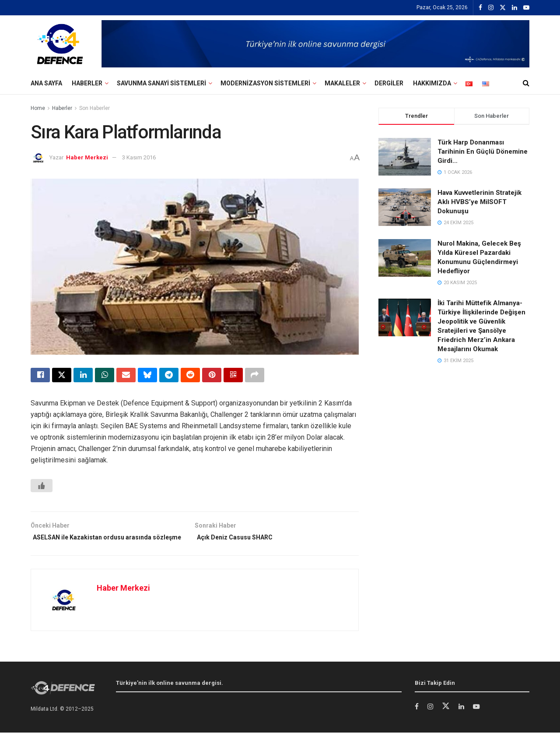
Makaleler (342, 83)
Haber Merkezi (87, 157)
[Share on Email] (126, 376)
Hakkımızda (432, 83)
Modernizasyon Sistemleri (265, 83)
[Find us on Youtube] (479, 721)
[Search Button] (526, 83)
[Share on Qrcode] (233, 376)
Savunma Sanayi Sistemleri (161, 83)
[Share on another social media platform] (255, 376)
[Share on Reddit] (190, 376)
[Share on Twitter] (62, 376)
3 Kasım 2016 (139, 157)
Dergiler (389, 83)
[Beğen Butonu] (42, 488)
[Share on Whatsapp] (105, 376)
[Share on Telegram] (169, 376)
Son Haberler (94, 108)
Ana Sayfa (46, 83)
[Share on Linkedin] (83, 376)
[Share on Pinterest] (212, 376)
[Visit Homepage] (60, 44)
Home (38, 108)
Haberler (87, 83)
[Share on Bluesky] (147, 376)
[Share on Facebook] (40, 376)
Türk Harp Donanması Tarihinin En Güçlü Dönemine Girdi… (483, 152)
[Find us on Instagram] (431, 721)
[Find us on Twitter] (447, 721)
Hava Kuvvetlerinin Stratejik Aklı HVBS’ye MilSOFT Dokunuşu (479, 202)
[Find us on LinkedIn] (463, 721)
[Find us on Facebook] (417, 721)
